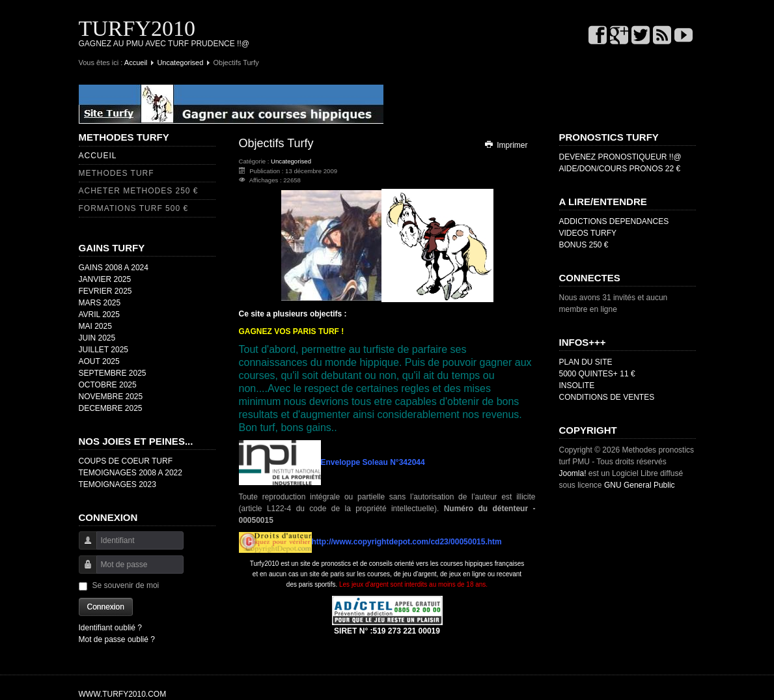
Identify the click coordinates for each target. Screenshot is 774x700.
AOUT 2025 (99, 361)
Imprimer (506, 145)
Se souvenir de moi (126, 585)
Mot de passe (83, 571)
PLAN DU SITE (586, 362)
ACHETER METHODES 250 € (139, 191)
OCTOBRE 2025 (108, 385)
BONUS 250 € (584, 245)
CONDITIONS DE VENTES (607, 397)
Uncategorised (180, 63)
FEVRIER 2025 (105, 291)
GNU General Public (640, 485)
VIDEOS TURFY (588, 233)
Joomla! (573, 473)
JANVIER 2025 (105, 279)
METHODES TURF (117, 173)
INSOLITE (577, 385)
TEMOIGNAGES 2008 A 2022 (131, 473)
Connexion (106, 607)
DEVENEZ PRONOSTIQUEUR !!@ (620, 157)
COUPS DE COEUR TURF (126, 461)
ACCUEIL (98, 156)
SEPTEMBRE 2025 (113, 373)
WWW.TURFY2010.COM (123, 694)
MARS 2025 (100, 303)
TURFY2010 (137, 28)
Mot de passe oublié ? (117, 639)
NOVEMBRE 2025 (111, 397)
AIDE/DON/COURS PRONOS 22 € (620, 169)
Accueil (136, 63)
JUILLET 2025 (104, 350)
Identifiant (83, 547)
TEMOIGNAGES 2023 (117, 484)
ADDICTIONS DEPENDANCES (614, 221)
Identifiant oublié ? (110, 628)
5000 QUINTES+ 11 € (597, 374)
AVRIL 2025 (99, 315)
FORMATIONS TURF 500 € (134, 208)
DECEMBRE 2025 (111, 408)
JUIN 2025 (97, 338)
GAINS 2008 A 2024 (114, 268)
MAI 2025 (95, 326)
